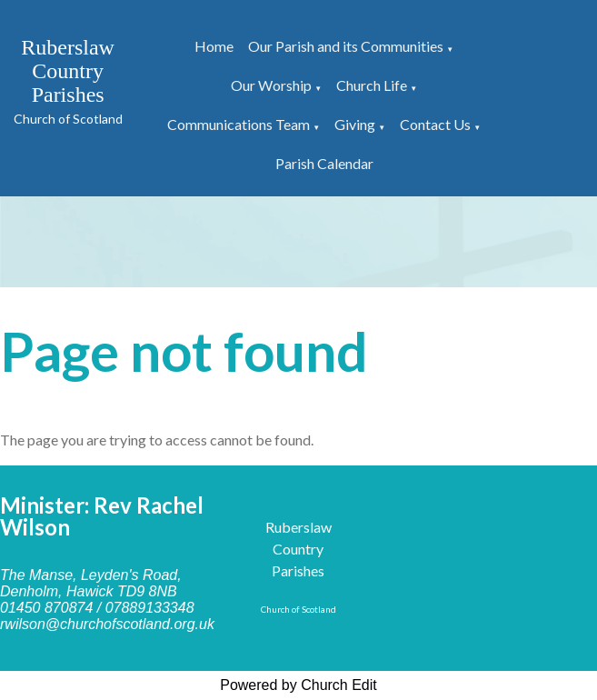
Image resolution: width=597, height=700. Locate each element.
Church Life (372, 85)
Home (214, 46)
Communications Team (239, 124)
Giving (355, 124)
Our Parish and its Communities (346, 46)
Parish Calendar (324, 163)
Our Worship (271, 85)
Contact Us (435, 124)
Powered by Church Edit (298, 685)
